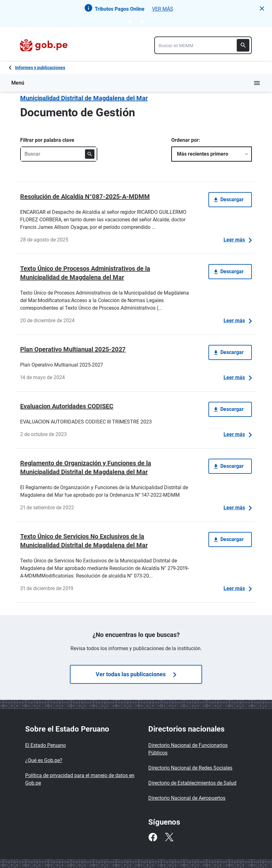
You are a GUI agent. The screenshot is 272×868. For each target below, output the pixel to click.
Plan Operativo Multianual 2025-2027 (73, 349)
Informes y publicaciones (40, 68)
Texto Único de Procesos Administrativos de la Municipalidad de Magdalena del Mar (85, 273)
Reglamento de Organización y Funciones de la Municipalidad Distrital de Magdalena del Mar (86, 467)
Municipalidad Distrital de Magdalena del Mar (84, 98)
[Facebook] (153, 837)
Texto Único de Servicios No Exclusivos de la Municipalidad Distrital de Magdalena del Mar (84, 541)
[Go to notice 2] (142, 22)
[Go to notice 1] (130, 22)
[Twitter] (169, 837)
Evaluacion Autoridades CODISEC (67, 406)
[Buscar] (243, 45)
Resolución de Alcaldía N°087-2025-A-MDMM (85, 196)
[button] (262, 8)
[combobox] (203, 45)
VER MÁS (163, 9)
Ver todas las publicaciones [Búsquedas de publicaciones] (136, 674)
